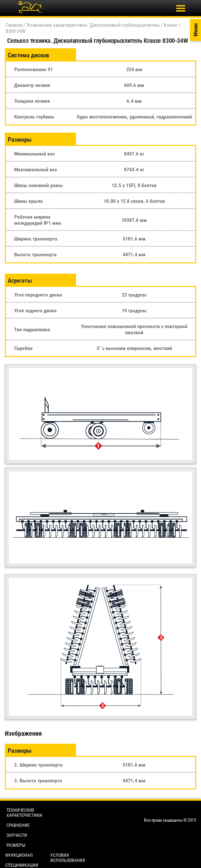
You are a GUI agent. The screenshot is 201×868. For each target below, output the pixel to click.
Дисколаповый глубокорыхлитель (125, 25)
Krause (171, 25)
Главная (14, 25)
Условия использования (68, 858)
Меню (196, 30)
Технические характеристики (56, 25)
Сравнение (18, 825)
